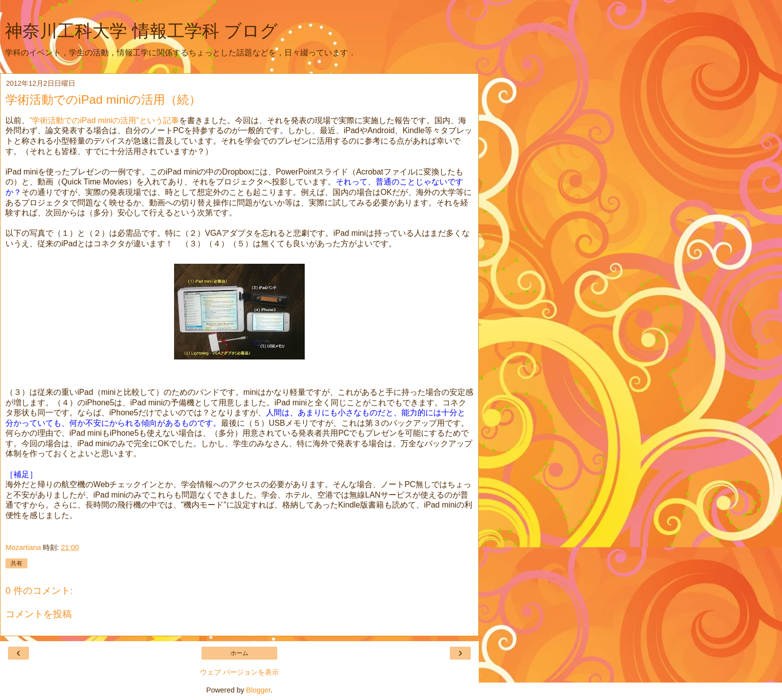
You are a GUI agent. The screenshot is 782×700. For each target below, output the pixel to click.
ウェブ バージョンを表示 (239, 672)
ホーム (239, 653)
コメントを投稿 (39, 614)
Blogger (259, 690)
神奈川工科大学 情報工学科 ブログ (141, 31)
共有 (16, 563)
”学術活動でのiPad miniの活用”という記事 (104, 120)
